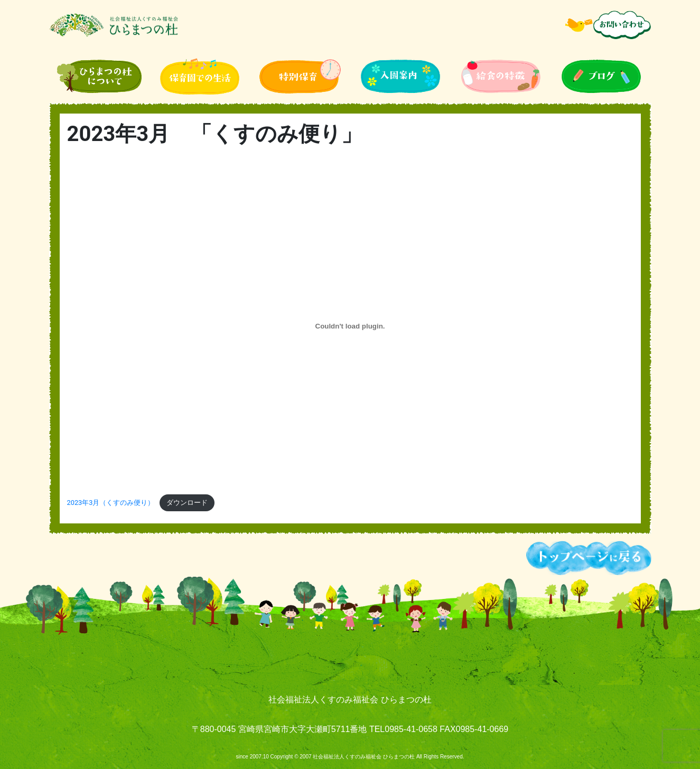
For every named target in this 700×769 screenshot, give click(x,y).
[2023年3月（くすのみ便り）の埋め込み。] (350, 326)
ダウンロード (187, 503)
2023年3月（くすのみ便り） (111, 503)
